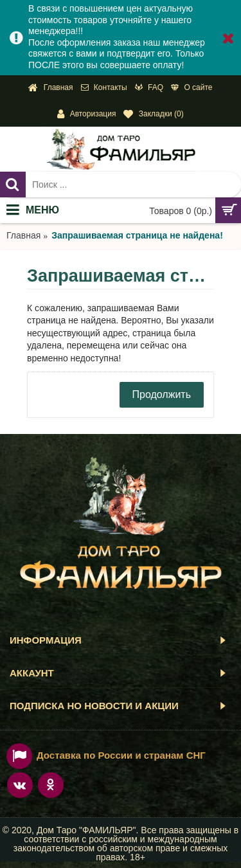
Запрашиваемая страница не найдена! (137, 235)
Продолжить (162, 394)
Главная (23, 235)
